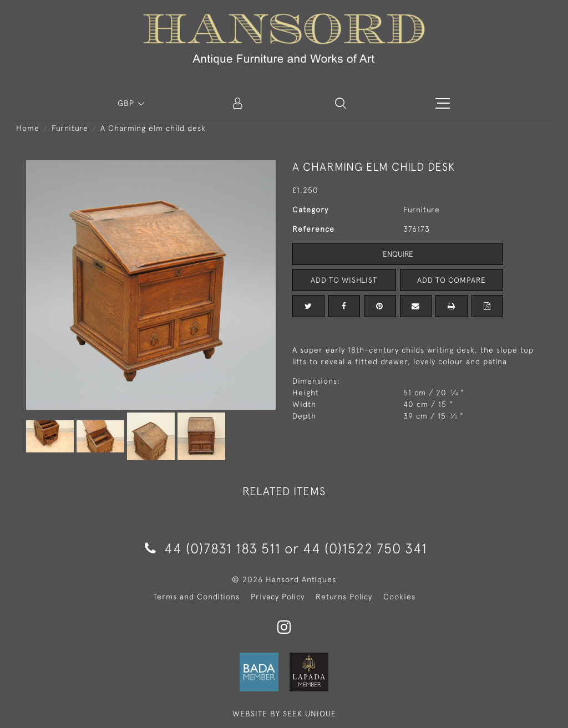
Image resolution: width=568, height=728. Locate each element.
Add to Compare (452, 280)
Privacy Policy (278, 597)
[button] (341, 103)
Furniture (70, 128)
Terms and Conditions (196, 597)
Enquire (398, 254)
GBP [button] (127, 103)
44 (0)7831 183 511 (213, 548)
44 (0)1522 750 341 (365, 548)
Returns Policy (344, 597)
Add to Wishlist (344, 280)
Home (28, 128)
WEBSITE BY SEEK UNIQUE (284, 714)
